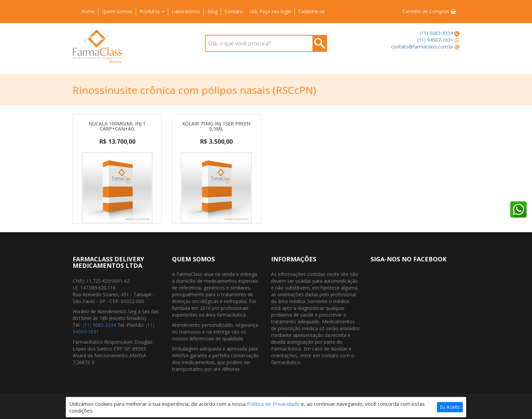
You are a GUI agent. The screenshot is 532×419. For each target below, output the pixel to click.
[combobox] (266, 43)
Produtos (152, 11)
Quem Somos (117, 11)
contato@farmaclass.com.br (422, 47)
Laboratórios (186, 11)
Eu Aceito (450, 407)
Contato (234, 11)
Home (88, 11)
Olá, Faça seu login (270, 11)
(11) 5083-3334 (436, 33)
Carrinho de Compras (429, 11)
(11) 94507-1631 (435, 40)
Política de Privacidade (273, 404)
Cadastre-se (311, 11)
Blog (212, 11)
